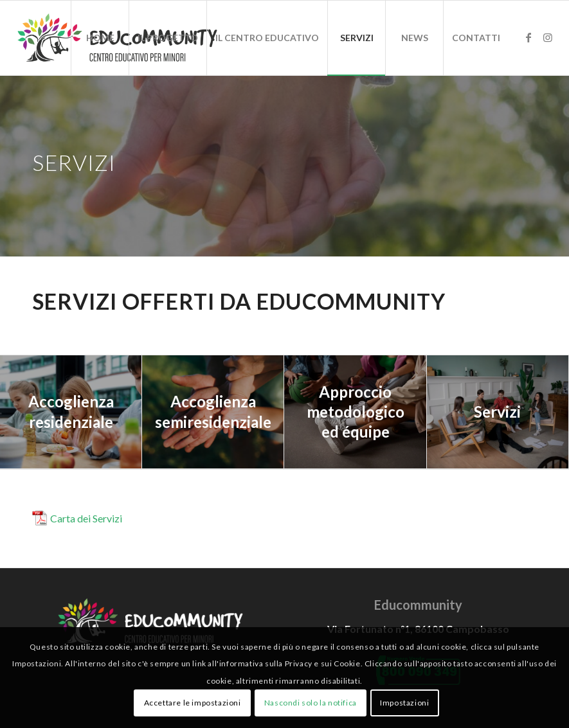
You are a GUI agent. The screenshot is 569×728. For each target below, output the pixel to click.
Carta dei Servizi (86, 518)
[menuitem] (100, 38)
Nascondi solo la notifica (311, 703)
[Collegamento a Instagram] (548, 37)
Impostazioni (404, 703)
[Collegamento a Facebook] (528, 37)
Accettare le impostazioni (193, 703)
